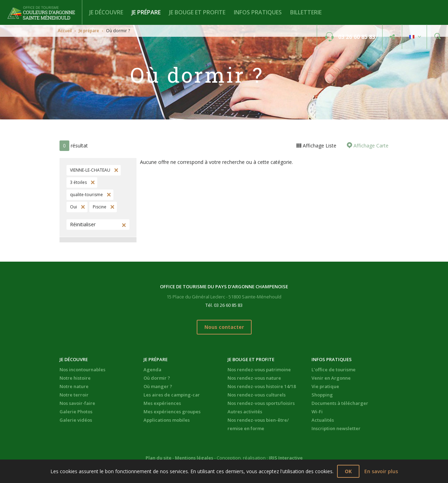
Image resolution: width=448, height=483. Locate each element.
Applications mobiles (167, 420)
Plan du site (159, 458)
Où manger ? (158, 386)
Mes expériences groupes (172, 412)
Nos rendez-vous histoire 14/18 (262, 386)
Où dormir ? (157, 378)
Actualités (323, 420)
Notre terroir (74, 395)
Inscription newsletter (336, 428)
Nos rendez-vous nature (254, 378)
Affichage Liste (319, 146)
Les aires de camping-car (172, 395)
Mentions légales (194, 458)
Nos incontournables (82, 370)
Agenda (152, 370)
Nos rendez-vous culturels (257, 395)
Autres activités (245, 412)
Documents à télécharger (340, 403)
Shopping (322, 395)
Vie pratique (325, 386)
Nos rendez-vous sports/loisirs (261, 403)
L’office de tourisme (334, 370)
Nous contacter (224, 327)
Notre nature (74, 386)
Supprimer (115, 170)
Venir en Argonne (331, 378)
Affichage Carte (370, 146)
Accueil (65, 31)
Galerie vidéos (76, 420)
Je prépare (146, 12)
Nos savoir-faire (77, 403)
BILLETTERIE (306, 12)
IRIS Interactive (286, 458)
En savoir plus (381, 471)
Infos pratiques (258, 12)
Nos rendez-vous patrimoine (259, 370)
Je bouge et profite (197, 12)
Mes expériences (162, 403)
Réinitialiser (83, 224)
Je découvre (106, 12)
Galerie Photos (76, 412)
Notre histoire (75, 378)
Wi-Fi (317, 412)
